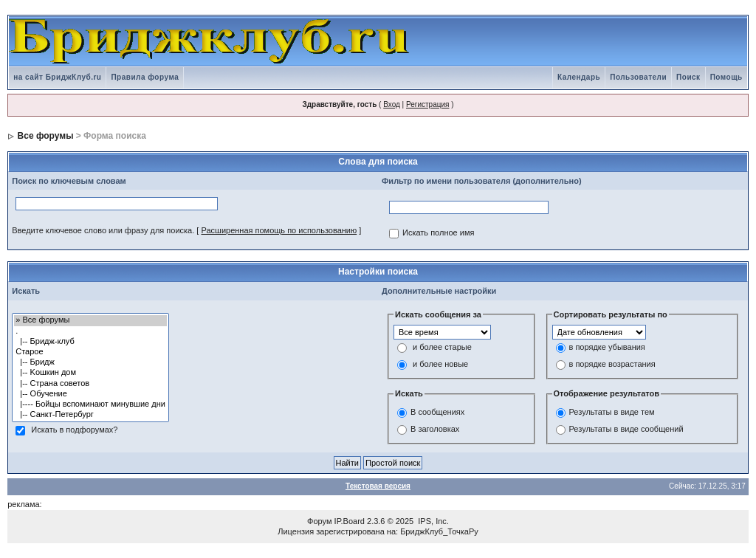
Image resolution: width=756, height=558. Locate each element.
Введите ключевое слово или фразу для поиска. (103, 230)
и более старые (442, 348)
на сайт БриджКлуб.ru (57, 77)
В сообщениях (437, 412)
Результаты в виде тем (612, 412)
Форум (319, 521)
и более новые (440, 365)
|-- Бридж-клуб (90, 342)
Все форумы (46, 136)
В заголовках (435, 429)
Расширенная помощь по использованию (279, 230)
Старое (90, 352)
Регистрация (427, 104)
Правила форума (145, 77)
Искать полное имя (438, 233)
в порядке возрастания (612, 365)
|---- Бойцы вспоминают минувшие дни (90, 404)
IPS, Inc (432, 521)
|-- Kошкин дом (90, 373)
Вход (392, 104)
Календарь (579, 77)
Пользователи (638, 77)
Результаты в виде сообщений (626, 429)
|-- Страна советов (90, 384)
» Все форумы (90, 320)
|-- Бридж (90, 362)
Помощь (726, 77)
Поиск (688, 77)
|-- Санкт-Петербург (90, 415)
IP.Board (350, 521)
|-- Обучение (90, 394)
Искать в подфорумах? (74, 430)
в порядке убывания (607, 348)
